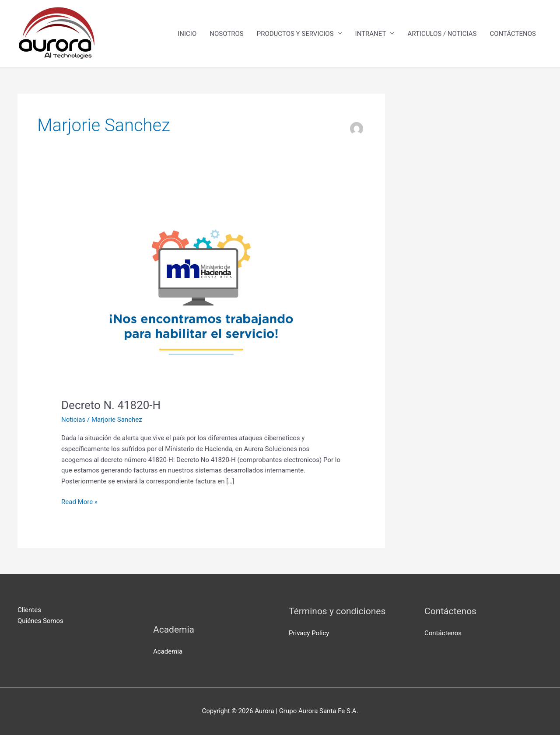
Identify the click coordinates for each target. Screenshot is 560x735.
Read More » (79, 501)
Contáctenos (443, 633)
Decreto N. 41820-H (111, 405)
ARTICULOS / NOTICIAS (442, 34)
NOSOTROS (226, 34)
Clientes (29, 610)
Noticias (73, 420)
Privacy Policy (309, 633)
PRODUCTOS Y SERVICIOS (295, 34)
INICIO (187, 34)
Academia (168, 651)
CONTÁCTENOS (513, 34)
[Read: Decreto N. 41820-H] (201, 293)
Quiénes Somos (40, 621)
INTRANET (371, 34)
